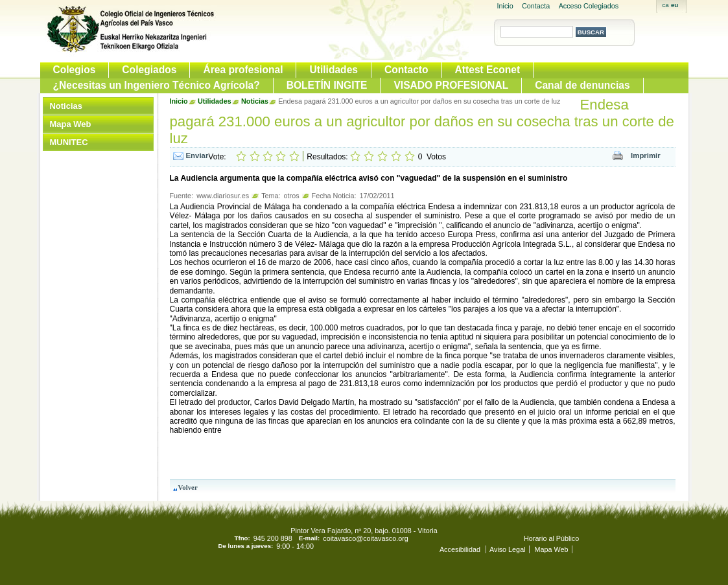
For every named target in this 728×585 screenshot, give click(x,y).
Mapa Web (71, 124)
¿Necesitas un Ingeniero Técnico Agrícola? (157, 85)
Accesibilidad (461, 549)
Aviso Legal (508, 549)
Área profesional (243, 70)
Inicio (505, 6)
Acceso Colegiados (589, 6)
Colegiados (149, 70)
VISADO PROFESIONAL (451, 85)
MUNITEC (69, 142)
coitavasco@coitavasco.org (366, 538)
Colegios (75, 70)
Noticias (66, 106)
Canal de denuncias (582, 85)
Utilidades (334, 70)
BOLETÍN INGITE (327, 85)
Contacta (536, 6)
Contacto (406, 70)
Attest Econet (488, 70)
